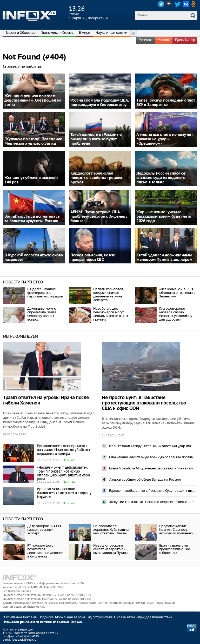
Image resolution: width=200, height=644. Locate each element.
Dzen (169, 4)
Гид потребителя (99, 617)
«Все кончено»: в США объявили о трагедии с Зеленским (177, 293)
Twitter (178, 4)
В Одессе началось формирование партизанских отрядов (45, 293)
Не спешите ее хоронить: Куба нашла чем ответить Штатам (111, 530)
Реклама (30, 617)
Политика (69, 460)
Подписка (46, 617)
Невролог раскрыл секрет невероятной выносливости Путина (111, 549)
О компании (12, 617)
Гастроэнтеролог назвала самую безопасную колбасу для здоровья (176, 314)
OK (194, 4)
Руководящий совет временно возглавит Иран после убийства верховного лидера (63, 450)
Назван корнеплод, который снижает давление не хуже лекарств (108, 294)
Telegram (161, 4)
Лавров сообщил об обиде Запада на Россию (145, 479)
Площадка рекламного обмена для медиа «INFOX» (43, 622)
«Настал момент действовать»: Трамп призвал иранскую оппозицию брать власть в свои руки (64, 473)
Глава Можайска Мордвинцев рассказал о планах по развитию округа (153, 468)
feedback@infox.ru (24, 640)
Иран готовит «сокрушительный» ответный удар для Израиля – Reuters (153, 446)
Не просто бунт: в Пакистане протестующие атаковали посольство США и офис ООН (144, 403)
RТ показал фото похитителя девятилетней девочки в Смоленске (45, 551)
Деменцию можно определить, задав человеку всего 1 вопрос (42, 314)
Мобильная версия (70, 617)
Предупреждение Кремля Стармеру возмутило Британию (176, 530)
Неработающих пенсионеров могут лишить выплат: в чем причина (111, 314)
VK (186, 4)
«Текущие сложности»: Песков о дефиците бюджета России (153, 502)
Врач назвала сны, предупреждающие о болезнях (175, 549)
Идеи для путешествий (154, 617)
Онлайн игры (124, 617)
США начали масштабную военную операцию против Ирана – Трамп (153, 457)
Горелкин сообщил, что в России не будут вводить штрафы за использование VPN (153, 491)
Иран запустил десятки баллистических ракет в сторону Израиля (64, 493)
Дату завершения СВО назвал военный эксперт (45, 530)
